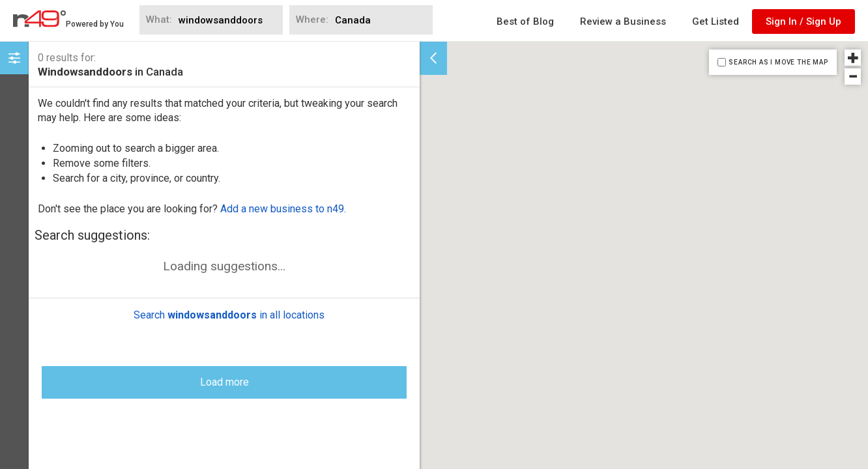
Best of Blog (525, 21)
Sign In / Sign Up (803, 21)
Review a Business (623, 21)
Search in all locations (229, 305)
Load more (224, 372)
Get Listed (716, 21)
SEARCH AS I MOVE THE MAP (778, 62)
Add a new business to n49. (283, 209)
